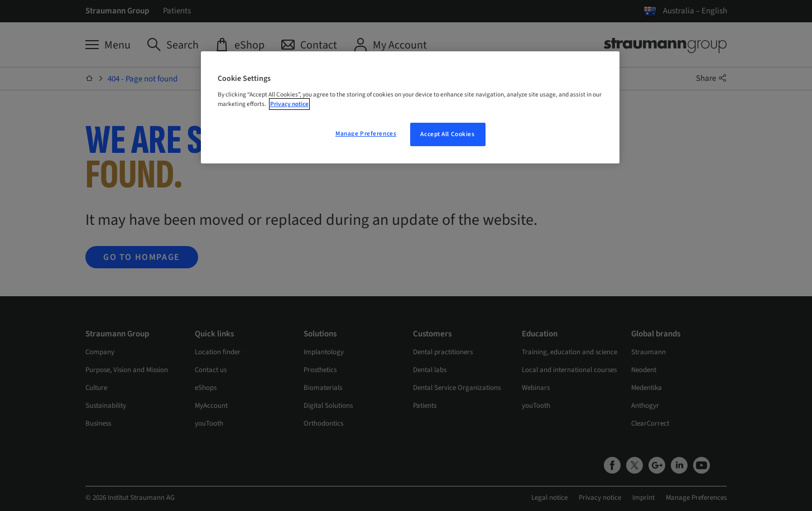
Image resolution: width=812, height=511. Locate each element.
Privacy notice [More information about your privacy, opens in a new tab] (289, 104)
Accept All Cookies (447, 134)
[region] (410, 108)
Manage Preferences (366, 134)
